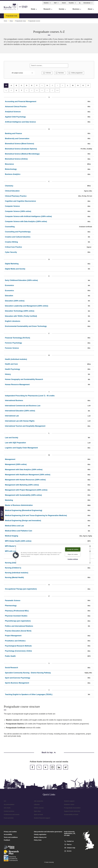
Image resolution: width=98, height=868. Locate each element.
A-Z (5, 802)
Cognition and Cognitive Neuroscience (20, 202)
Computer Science (12, 207)
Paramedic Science (13, 602)
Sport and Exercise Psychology (18, 679)
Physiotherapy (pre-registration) (18, 622)
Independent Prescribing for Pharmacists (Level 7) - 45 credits (30, 397)
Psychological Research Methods (18, 647)
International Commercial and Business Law (23, 407)
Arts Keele (7, 809)
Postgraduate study (20, 20)
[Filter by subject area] (23, 74)
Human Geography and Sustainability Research (24, 381)
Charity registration (40, 836)
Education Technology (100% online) (20, 312)
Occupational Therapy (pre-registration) (21, 590)
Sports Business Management (17, 684)
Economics (9, 287)
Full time (47, 74)
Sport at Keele (38, 816)
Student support (69, 802)
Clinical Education (12, 192)
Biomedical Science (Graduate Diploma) (21, 150)
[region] (53, 553)
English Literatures (13, 322)
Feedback (7, 841)
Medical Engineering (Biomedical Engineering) (24, 512)
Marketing (9, 501)
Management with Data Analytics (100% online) (24, 471)
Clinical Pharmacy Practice (16, 197)
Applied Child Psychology (15, 118)
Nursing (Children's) (13, 569)
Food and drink (9, 819)
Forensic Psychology (13, 344)
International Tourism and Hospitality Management (25, 427)
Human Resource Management (17, 386)
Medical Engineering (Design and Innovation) (23, 522)
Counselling (10, 228)
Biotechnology (11, 170)
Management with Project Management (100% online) (26, 491)
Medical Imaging (12, 537)
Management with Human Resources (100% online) (25, 481)
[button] (80, 2)
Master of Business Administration (19, 506)
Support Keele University (72, 812)
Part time (61, 74)
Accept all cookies (73, 548)
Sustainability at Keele (71, 816)
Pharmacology (11, 607)
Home (5, 20)
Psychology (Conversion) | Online (18, 652)
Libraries (37, 806)
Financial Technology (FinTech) (17, 339)
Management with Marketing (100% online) (22, 486)
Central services (9, 812)
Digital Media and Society (15, 270)
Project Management (13, 637)
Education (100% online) (15, 302)
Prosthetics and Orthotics (15, 642)
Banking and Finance (13, 135)
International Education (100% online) (20, 412)
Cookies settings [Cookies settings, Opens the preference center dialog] (73, 559)
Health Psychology (12, 370)
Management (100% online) (16, 466)
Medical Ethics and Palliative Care (19, 532)
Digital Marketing (12, 265)
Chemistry (9, 187)
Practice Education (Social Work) (18, 632)
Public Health (10, 657)
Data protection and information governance (48, 833)
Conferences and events (12, 816)
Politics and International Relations (19, 627)
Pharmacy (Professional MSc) (17, 612)
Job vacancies (39, 802)
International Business (14, 402)
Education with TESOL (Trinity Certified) (21, 317)
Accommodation (9, 806)
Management (10, 460)
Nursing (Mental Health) (14, 579)
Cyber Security (11, 253)
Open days (37, 812)
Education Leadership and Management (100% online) (27, 307)
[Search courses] (49, 66)
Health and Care (11, 365)
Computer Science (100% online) (18, 212)
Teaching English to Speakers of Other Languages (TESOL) (29, 696)
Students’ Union (69, 806)
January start (42, 15)
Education (9, 297)
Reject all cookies (73, 554)
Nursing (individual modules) (17, 574)
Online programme (78, 74)
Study (11, 20)
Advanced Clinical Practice (16, 108)
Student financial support (42, 819)
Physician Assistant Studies (16, 617)
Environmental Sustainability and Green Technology (26, 327)
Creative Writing (11, 243)
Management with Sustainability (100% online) (23, 496)
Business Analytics (13, 175)
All (6, 87)
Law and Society (12, 439)
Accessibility (7, 10)
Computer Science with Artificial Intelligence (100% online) (28, 218)
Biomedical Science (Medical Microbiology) (22, 155)
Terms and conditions (11, 838)
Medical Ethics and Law (14, 527)
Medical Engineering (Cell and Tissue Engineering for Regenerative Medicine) (36, 517)
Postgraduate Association (72, 809)
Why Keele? (54, 15)
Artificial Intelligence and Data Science (20, 123)
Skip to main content (10, 10)
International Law (12, 417)
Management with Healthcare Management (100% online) (28, 476)
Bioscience (9, 165)
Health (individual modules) (16, 360)
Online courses (39, 809)
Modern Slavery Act (40, 838)
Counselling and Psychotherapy (18, 233)
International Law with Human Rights (20, 422)
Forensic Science (12, 349)
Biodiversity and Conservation (17, 140)
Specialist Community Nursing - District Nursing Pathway (28, 674)
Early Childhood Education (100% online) (21, 281)
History (8, 375)
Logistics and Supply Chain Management (21, 449)
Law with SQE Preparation (15, 444)
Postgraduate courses (28, 15)
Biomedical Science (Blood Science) (19, 145)
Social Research (11, 669)
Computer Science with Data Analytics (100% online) (26, 223)
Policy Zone (38, 841)
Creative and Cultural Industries (18, 238)
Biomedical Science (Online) (16, 160)
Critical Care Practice (13, 248)
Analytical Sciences (13, 113)
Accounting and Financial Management (21, 103)
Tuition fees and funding (68, 15)
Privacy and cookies (10, 833)
